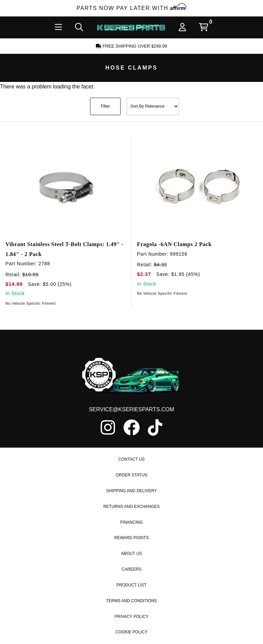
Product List (131, 585)
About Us (131, 554)
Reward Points (132, 538)
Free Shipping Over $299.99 (131, 46)
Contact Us (132, 459)
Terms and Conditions (132, 601)
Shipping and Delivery (131, 491)
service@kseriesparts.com (131, 409)
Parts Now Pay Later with (132, 8)
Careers (131, 569)
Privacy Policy (132, 617)
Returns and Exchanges (132, 507)
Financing (131, 522)
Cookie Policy (131, 632)
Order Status (131, 475)
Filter (105, 106)
